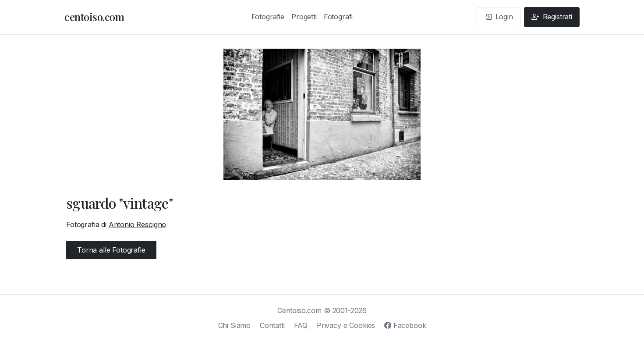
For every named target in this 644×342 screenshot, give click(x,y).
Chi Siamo (235, 325)
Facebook (405, 325)
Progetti (304, 17)
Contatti (272, 325)
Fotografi (338, 17)
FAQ (301, 325)
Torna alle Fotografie (111, 250)
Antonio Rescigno (137, 224)
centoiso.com (94, 17)
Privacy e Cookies (346, 325)
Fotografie (268, 17)
